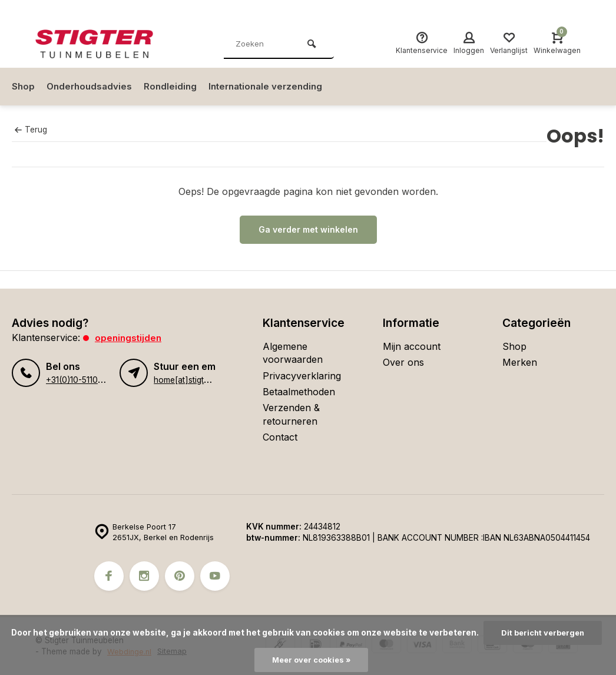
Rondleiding (175, 87)
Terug (31, 130)
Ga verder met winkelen (308, 229)
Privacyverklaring (302, 376)
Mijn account (412, 346)
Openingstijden (129, 337)
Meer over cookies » (311, 660)
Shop (24, 87)
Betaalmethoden (299, 392)
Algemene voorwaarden (293, 353)
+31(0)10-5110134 (78, 380)
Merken (520, 362)
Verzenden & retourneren (291, 414)
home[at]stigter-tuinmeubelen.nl (213, 380)
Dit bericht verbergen (543, 632)
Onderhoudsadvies (92, 87)
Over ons (403, 362)
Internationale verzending (274, 87)
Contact (280, 437)
